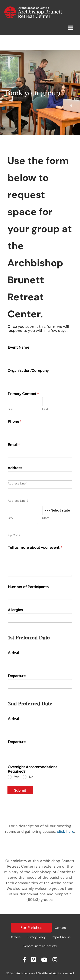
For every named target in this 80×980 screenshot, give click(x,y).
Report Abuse (61, 937)
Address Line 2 (18, 501)
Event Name (18, 347)
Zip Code (14, 535)
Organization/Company (28, 371)
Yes (17, 777)
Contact (60, 928)
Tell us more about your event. (35, 548)
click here (66, 831)
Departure (17, 676)
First (11, 409)
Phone (15, 422)
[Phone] (40, 430)
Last (45, 409)
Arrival (13, 653)
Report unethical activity (40, 946)
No (31, 777)
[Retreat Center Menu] (70, 28)
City (10, 518)
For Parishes (31, 928)
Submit (20, 790)
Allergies (15, 610)
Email (14, 445)
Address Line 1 (17, 484)
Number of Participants (28, 587)
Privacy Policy (36, 937)
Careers (15, 937)
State (46, 518)
